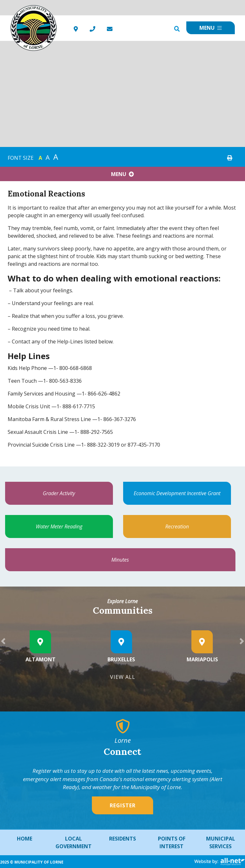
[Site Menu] (122, 174)
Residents (122, 839)
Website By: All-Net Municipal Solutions (220, 862)
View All (123, 677)
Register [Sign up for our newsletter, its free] (123, 805)
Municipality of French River (33, 28)
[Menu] (211, 28)
